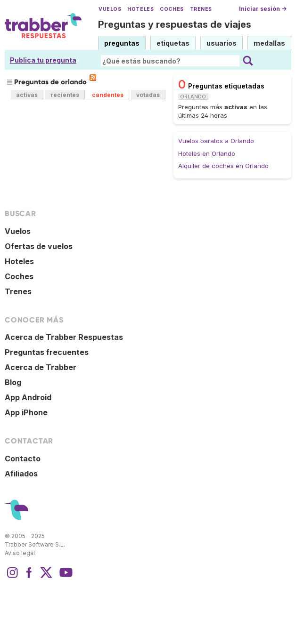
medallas (269, 43)
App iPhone (26, 412)
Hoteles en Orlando (207, 153)
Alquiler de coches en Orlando (223, 166)
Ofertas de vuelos (39, 246)
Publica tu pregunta (43, 60)
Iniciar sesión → (263, 9)
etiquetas (173, 43)
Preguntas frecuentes (47, 352)
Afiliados (21, 474)
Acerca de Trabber (41, 367)
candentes (108, 95)
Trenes (201, 9)
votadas (148, 95)
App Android (28, 397)
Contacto (23, 459)
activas (27, 95)
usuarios (222, 43)
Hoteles (140, 9)
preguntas (122, 43)
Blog (13, 382)
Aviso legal (20, 553)
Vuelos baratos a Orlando (216, 141)
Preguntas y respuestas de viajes (175, 24)
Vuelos (110, 9)
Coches (172, 9)
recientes (65, 95)
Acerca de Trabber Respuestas (64, 337)
